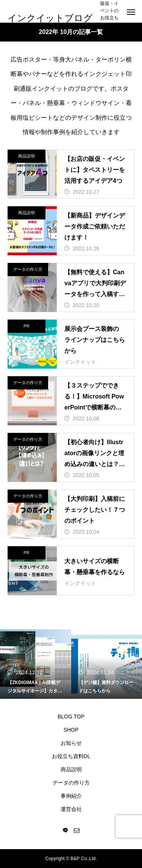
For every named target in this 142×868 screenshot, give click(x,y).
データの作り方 (28, 269)
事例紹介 (71, 796)
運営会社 (71, 809)
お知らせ (71, 743)
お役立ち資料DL (71, 756)
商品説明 (27, 156)
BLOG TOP (71, 717)
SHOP (71, 730)
